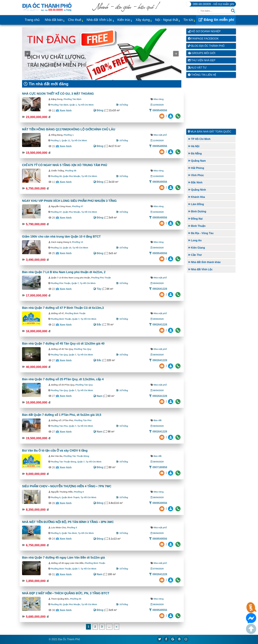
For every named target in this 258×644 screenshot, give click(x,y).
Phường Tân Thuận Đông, (64, 462)
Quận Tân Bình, (70, 533)
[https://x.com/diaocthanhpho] (160, 639)
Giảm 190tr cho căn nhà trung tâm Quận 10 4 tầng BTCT (61, 237)
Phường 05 (76, 599)
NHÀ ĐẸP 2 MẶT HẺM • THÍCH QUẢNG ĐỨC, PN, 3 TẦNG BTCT (66, 593)
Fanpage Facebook (203, 39)
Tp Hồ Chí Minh (86, 105)
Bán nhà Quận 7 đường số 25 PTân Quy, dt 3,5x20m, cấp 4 (63, 379)
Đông (98, 110)
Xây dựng (143, 20)
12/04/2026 (157, 105)
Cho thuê (75, 20)
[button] (27, 54)
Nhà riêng (159, 99)
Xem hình (66, 111)
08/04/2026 (157, 355)
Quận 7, (76, 283)
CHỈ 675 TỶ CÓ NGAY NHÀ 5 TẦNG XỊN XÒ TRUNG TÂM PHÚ (65, 165)
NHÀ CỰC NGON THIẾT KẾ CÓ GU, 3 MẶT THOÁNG (58, 94)
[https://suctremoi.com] (186, 639)
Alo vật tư (197, 68)
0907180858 (158, 467)
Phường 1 (69, 135)
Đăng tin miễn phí (216, 20)
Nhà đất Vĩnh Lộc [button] (200, 269)
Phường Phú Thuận (101, 278)
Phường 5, (56, 533)
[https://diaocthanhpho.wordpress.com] (179, 639)
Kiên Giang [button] (197, 248)
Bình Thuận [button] (197, 226)
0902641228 (158, 289)
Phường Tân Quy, (59, 355)
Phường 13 (77, 242)
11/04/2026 (157, 141)
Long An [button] (195, 240)
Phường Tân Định (73, 99)
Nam (98, 396)
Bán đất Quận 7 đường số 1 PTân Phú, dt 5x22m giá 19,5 (62, 415)
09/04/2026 (157, 248)
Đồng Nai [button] (195, 219)
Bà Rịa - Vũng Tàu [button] (201, 233)
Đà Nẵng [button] (195, 154)
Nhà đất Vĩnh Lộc (99, 20)
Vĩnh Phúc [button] (196, 175)
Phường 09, (56, 176)
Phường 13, (56, 248)
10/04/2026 (157, 212)
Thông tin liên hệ (202, 75)
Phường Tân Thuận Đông (76, 456)
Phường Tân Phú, (59, 426)
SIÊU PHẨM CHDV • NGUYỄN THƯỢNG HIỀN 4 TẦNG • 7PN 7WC (67, 486)
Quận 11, (66, 141)
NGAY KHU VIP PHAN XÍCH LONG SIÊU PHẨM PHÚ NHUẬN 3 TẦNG (69, 201)
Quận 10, (68, 248)
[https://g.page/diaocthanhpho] (173, 639)
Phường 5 (72, 528)
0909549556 (158, 110)
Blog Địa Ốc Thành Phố (206, 46)
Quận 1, (74, 105)
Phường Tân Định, (60, 105)
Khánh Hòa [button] (197, 197)
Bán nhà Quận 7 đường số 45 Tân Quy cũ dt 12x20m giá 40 (63, 344)
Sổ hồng (122, 105)
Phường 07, (56, 212)
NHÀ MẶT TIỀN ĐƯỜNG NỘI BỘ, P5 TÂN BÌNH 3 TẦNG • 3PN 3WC (68, 522)
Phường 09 (71, 171)
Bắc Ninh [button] (195, 182)
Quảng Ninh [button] (197, 190)
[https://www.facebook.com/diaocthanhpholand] (166, 639)
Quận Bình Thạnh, (71, 497)
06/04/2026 (157, 604)
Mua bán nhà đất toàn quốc (211, 132)
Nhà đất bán (54, 20)
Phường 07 (78, 206)
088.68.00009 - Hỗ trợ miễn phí (213, 4)
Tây (97, 289)
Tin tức (188, 20)
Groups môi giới (202, 53)
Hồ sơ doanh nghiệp (204, 31)
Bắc (97, 325)
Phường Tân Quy (83, 349)
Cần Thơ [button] (195, 255)
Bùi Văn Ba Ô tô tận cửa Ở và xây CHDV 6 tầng (55, 451)
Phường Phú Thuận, (61, 283)
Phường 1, (56, 141)
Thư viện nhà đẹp (202, 60)
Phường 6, (56, 497)
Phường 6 (79, 492)
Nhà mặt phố (160, 135)
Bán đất (158, 420)
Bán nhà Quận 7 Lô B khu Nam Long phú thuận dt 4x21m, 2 (64, 272)
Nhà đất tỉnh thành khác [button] (204, 262)
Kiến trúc (124, 20)
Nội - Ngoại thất (167, 20)
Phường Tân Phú (83, 420)
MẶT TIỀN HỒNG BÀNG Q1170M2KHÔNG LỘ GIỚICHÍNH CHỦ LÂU (69, 129)
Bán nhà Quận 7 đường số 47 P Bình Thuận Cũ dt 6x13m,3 (63, 308)
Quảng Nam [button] (197, 161)
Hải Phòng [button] (196, 168)
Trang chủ (32, 20)
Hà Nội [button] (194, 146)
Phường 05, (56, 604)
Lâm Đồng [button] (196, 204)
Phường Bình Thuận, (61, 319)
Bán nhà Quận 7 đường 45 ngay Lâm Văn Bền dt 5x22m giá (63, 558)
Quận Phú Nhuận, (72, 176)
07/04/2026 (157, 569)
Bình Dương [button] (197, 211)
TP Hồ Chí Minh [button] (199, 139)
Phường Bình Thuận (75, 313)
